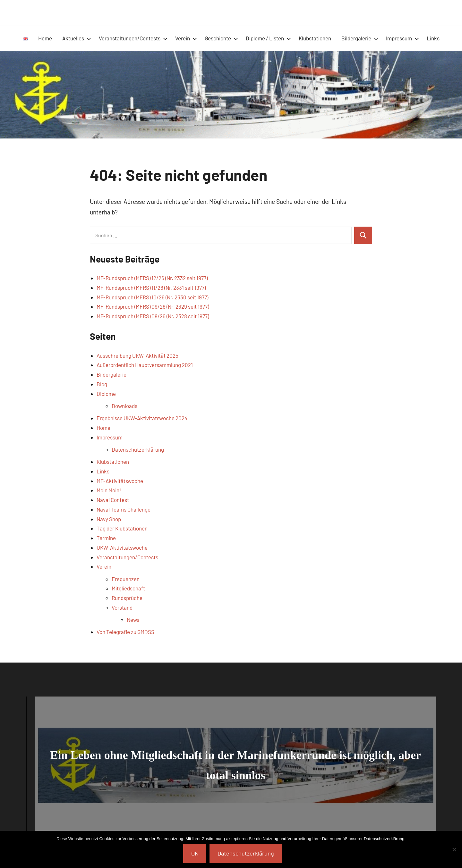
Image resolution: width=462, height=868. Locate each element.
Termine (106, 538)
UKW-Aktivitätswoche (122, 547)
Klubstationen (315, 38)
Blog (102, 384)
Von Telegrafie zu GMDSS (125, 632)
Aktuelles (77, 38)
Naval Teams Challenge (124, 509)
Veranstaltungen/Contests (133, 38)
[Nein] (454, 849)
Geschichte (221, 38)
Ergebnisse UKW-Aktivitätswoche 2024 (142, 418)
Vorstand (122, 607)
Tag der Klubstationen (122, 528)
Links (433, 38)
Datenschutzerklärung (138, 449)
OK (195, 853)
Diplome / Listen (268, 38)
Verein (186, 38)
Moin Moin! (109, 490)
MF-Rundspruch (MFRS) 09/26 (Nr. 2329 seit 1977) (153, 306)
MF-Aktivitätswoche (120, 481)
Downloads (124, 406)
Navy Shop (109, 519)
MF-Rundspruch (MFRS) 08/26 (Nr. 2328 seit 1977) (153, 316)
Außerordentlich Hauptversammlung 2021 (145, 365)
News (133, 620)
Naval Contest (113, 500)
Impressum (402, 38)
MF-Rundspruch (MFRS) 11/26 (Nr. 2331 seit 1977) (151, 288)
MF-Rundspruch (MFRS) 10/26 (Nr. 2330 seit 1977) (152, 297)
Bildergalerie (360, 38)
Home (45, 38)
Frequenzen (126, 579)
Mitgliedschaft (128, 588)
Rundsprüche (127, 598)
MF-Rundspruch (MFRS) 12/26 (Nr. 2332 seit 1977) (152, 278)
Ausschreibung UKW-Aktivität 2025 (137, 355)
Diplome (106, 394)
